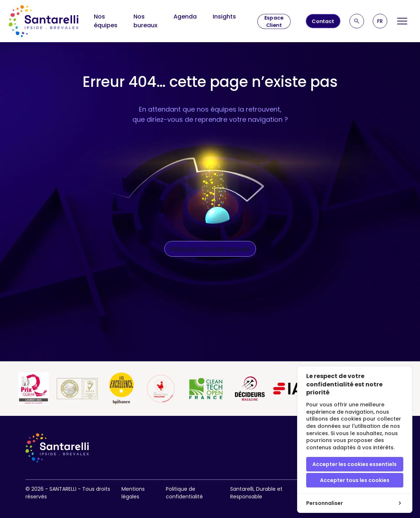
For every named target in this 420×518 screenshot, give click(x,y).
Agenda (185, 17)
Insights (224, 17)
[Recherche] (357, 21)
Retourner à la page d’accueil (210, 249)
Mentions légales (133, 493)
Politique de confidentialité (184, 493)
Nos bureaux (145, 21)
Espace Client (274, 21)
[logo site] (44, 21)
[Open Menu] (402, 21)
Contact (323, 21)
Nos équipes (106, 21)
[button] (380, 21)
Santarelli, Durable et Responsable (256, 493)
